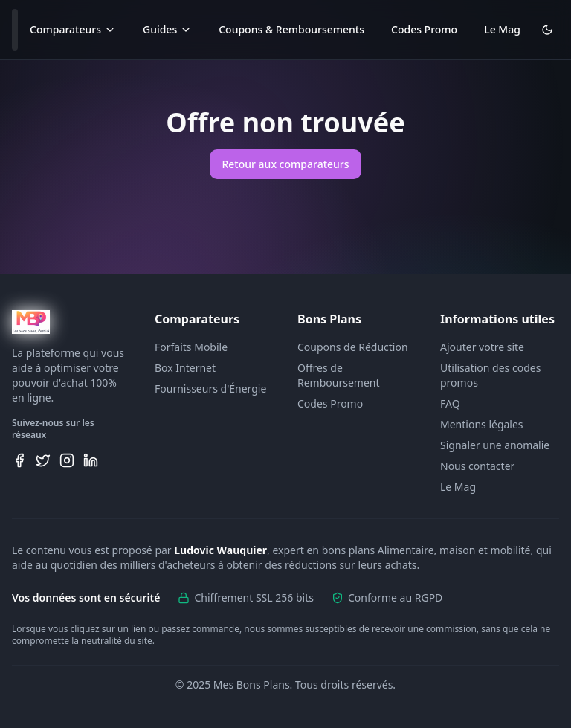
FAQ (450, 403)
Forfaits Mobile (191, 347)
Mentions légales (482, 424)
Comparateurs (73, 29)
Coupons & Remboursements (291, 29)
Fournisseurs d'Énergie (210, 389)
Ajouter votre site (482, 347)
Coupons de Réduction (353, 347)
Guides (167, 29)
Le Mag (502, 29)
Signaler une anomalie (495, 445)
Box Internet (185, 368)
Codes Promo (424, 29)
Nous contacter (477, 466)
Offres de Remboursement (339, 375)
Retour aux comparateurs (285, 164)
